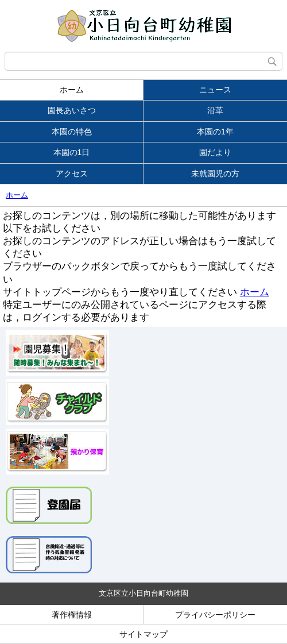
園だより (215, 152)
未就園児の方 (215, 173)
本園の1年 (215, 132)
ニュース (215, 90)
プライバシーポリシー (215, 615)
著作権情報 (72, 615)
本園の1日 (72, 152)
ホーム (72, 90)
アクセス (72, 173)
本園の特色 (72, 132)
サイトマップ (143, 634)
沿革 (215, 110)
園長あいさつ (72, 110)
